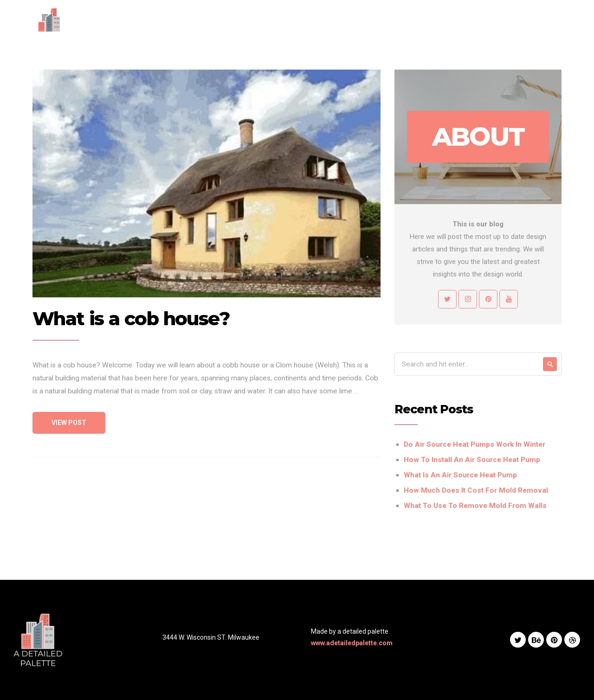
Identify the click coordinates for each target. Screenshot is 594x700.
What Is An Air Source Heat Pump (460, 475)
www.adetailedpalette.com (352, 643)
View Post (69, 423)
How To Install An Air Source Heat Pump (472, 460)
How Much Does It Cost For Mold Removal (476, 490)
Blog (421, 26)
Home (279, 26)
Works (390, 26)
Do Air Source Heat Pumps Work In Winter (475, 444)
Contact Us (461, 26)
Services (351, 26)
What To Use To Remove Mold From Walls (475, 506)
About (313, 26)
